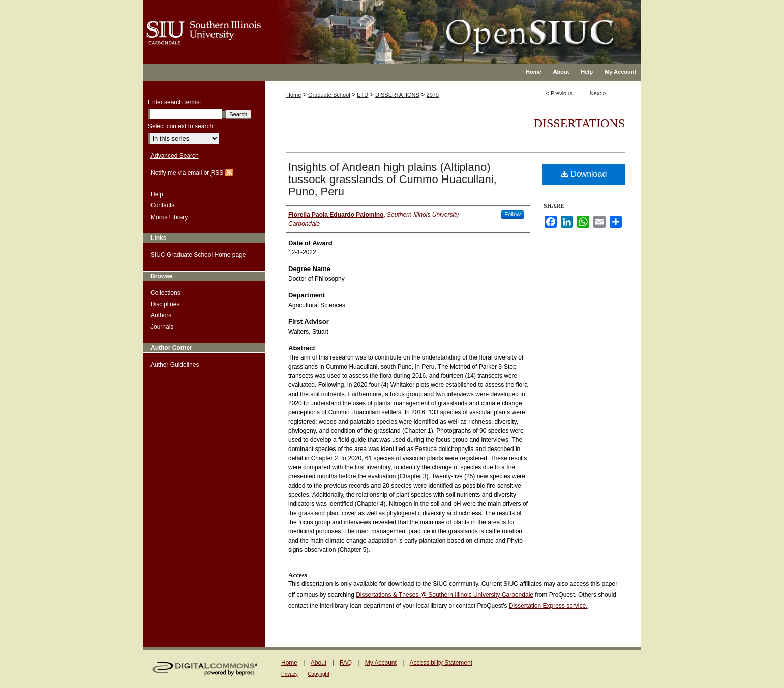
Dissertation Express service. (548, 606)
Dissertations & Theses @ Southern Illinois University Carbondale (445, 595)
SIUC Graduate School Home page (198, 255)
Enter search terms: (175, 102)
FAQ (346, 663)
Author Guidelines (175, 365)
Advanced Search (175, 156)
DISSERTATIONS (397, 95)
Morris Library (169, 217)
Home (294, 95)
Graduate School (329, 95)
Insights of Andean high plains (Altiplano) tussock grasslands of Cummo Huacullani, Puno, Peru (393, 179)
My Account (381, 663)
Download (584, 174)
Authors (161, 315)
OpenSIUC (425, 25)
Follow (512, 214)
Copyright (319, 674)
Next (596, 93)
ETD (363, 95)
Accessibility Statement (441, 663)
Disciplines (165, 304)
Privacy (290, 674)
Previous (562, 93)
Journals (162, 327)
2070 (433, 95)
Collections (165, 293)
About (319, 663)
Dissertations (579, 123)
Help (157, 194)
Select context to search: (181, 126)
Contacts (162, 205)
